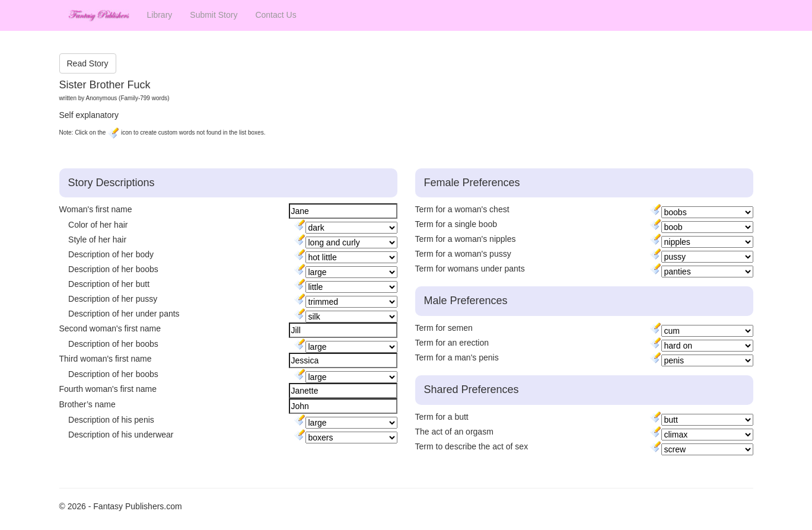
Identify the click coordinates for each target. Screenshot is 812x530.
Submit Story (214, 15)
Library (160, 15)
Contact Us (276, 15)
